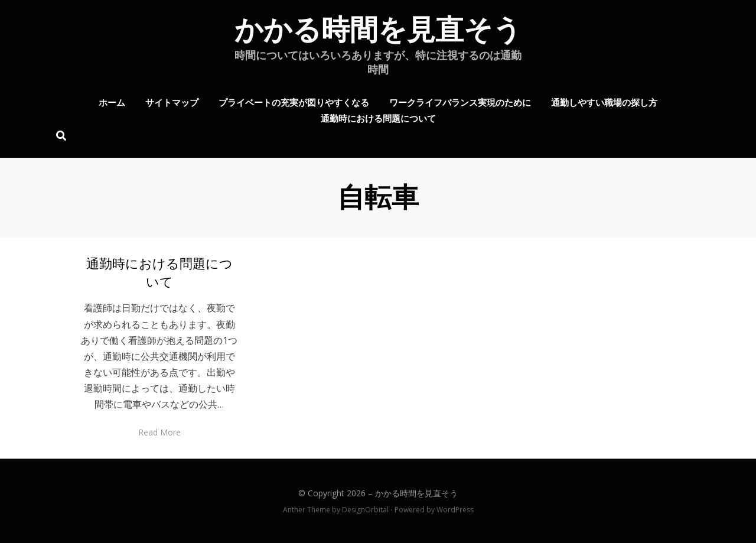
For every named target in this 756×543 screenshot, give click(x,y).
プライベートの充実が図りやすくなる (294, 102)
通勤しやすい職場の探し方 (604, 102)
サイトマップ (172, 102)
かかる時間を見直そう (378, 30)
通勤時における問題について (378, 118)
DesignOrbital (365, 510)
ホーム (112, 102)
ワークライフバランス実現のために (460, 102)
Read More (159, 432)
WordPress (455, 510)
